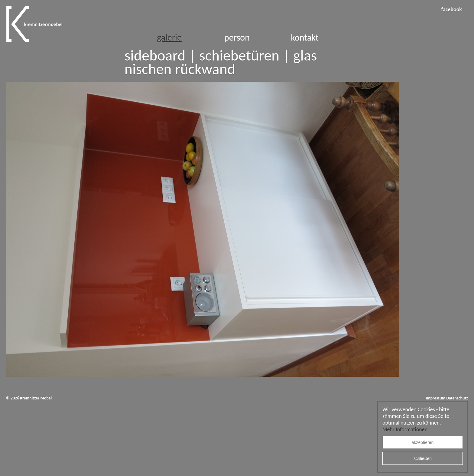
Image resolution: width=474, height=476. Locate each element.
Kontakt (305, 37)
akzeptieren (423, 442)
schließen (423, 458)
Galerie (169, 37)
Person (237, 37)
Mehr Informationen (405, 429)
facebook (451, 9)
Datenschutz (457, 398)
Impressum (435, 398)
